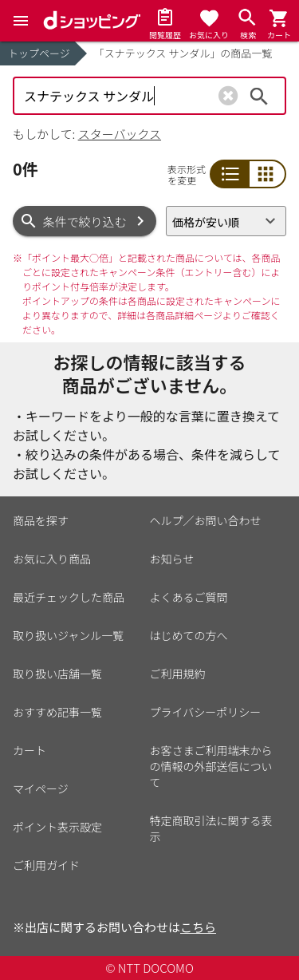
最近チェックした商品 (69, 597)
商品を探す (41, 520)
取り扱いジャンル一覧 (68, 635)
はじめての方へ (189, 635)
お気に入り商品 (52, 559)
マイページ (41, 788)
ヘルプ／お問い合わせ (206, 520)
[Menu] (21, 21)
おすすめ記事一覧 (57, 712)
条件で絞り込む (85, 221)
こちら (198, 927)
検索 (259, 96)
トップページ (39, 53)
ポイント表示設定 (57, 827)
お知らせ (172, 559)
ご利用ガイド (46, 865)
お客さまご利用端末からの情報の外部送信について (211, 766)
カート (30, 750)
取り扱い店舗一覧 (57, 674)
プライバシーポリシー (206, 712)
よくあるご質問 (189, 597)
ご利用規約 (178, 674)
